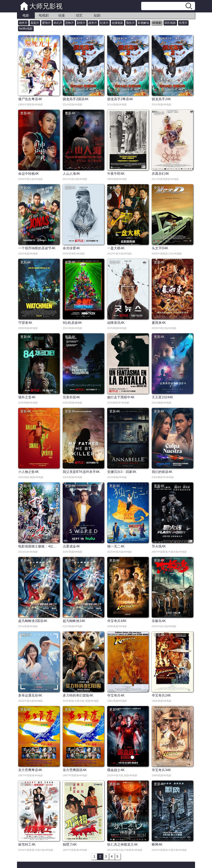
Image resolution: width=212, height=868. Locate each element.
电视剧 (44, 15)
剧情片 (81, 23)
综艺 (79, 15)
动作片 (23, 23)
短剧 (97, 15)
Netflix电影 (26, 29)
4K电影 (157, 23)
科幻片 (58, 23)
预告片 (130, 23)
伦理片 (183, 23)
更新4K (26, 39)
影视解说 (143, 23)
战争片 (93, 23)
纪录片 (104, 23)
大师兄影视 (46, 6)
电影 (26, 15)
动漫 (61, 15)
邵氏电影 (170, 23)
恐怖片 (70, 23)
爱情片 (46, 23)
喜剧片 (35, 23)
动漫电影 (117, 23)
